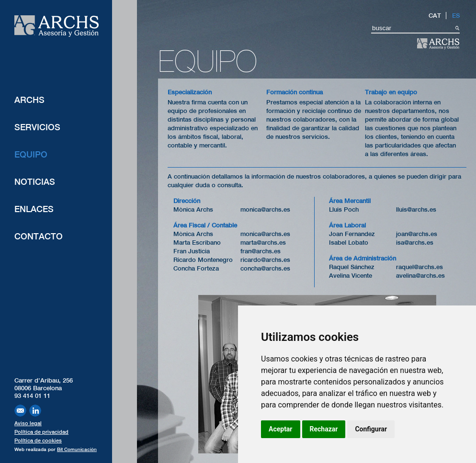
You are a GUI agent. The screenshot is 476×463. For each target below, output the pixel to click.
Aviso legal (28, 423)
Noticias (35, 182)
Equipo (31, 154)
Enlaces (34, 209)
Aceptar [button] (281, 429)
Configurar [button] (371, 429)
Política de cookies (38, 440)
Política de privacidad (41, 432)
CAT (435, 16)
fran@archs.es (261, 251)
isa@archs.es (415, 243)
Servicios (37, 127)
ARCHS (29, 100)
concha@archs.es (265, 268)
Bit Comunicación (77, 449)
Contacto (39, 236)
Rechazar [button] (324, 429)
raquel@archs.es (419, 267)
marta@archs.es (263, 243)
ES (456, 16)
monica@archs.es (265, 209)
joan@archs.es (417, 234)
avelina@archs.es (420, 276)
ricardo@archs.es (265, 260)
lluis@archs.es (416, 209)
